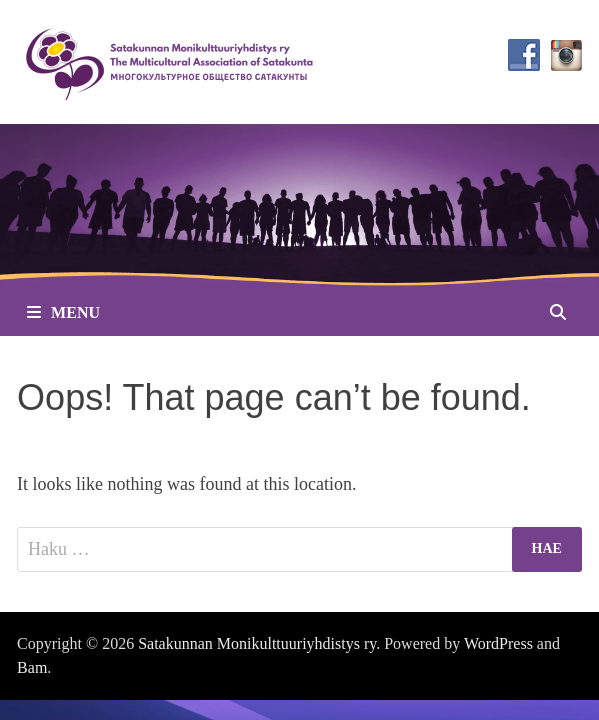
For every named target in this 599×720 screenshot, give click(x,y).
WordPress (498, 643)
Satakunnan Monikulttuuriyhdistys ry (257, 643)
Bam (32, 667)
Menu (63, 312)
